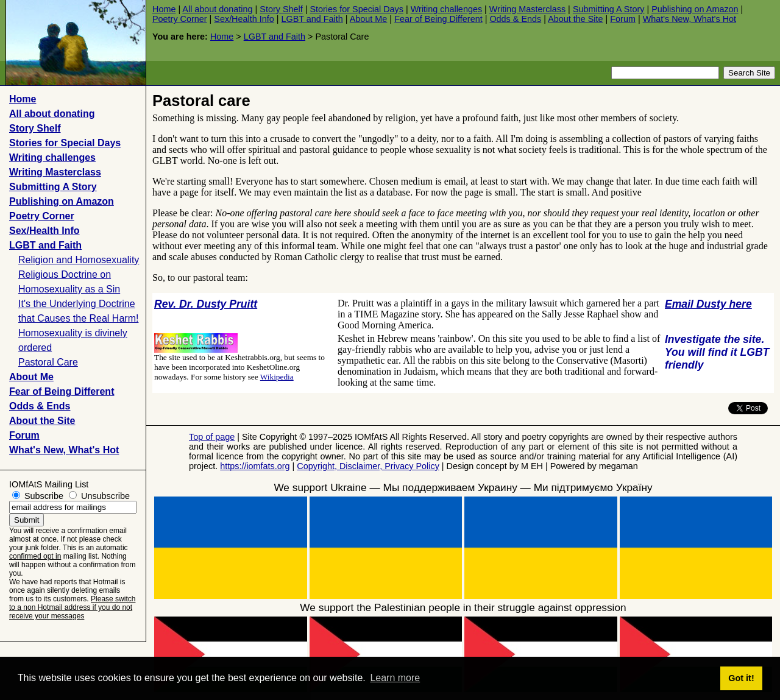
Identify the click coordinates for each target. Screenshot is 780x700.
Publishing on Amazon (695, 9)
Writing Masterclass (527, 9)
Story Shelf (281, 9)
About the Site (575, 19)
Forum (623, 19)
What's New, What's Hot (690, 19)
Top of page (212, 437)
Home (164, 9)
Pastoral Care (48, 362)
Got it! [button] (741, 678)
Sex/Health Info (244, 19)
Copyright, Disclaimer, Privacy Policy (368, 466)
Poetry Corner (180, 19)
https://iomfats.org (255, 466)
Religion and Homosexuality (79, 260)
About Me (369, 19)
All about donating (217, 9)
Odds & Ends (515, 19)
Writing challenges (446, 9)
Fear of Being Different (438, 19)
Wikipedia (277, 377)
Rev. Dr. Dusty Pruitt (206, 304)
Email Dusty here (708, 304)
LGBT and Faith (312, 19)
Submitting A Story (609, 9)
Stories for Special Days (356, 9)
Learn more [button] (395, 678)
